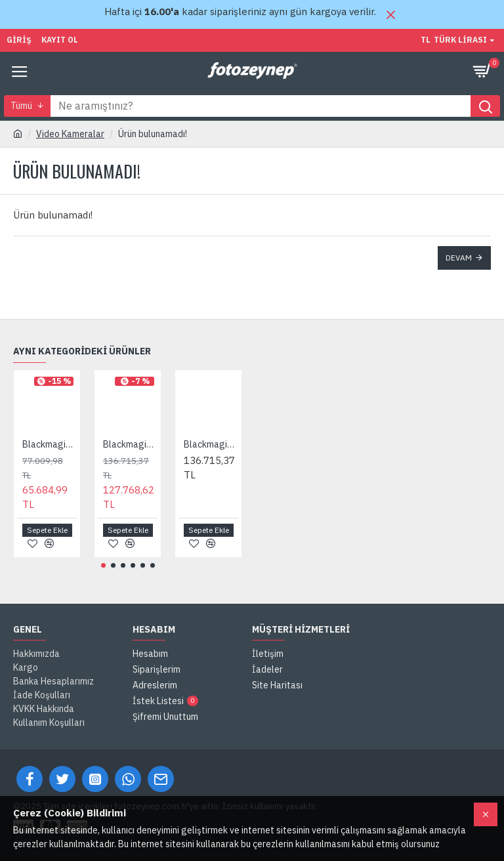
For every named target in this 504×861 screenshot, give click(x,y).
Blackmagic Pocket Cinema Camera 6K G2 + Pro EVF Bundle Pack (211, 444)
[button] (103, 565)
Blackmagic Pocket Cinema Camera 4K (50, 444)
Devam (459, 258)
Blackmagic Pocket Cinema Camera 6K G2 (130, 444)
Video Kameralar (70, 134)
